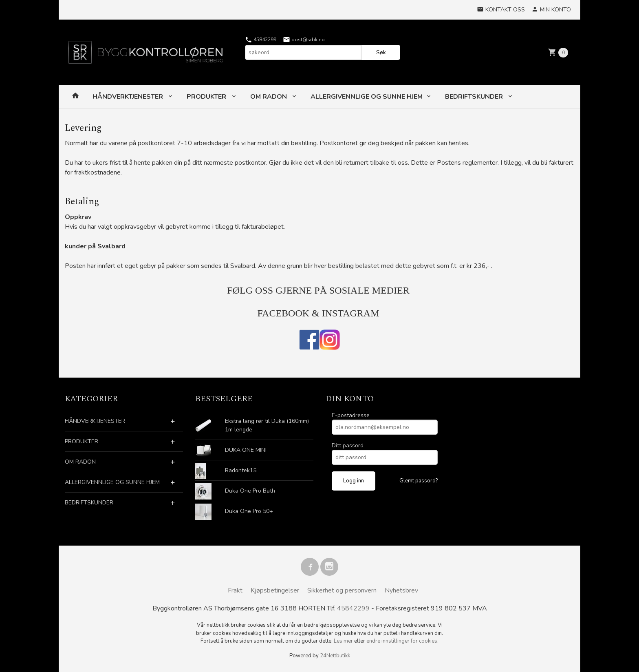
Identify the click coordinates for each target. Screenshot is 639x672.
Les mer (344, 641)
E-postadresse (351, 415)
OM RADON (269, 97)
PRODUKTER (207, 97)
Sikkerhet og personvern (342, 590)
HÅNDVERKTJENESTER (129, 97)
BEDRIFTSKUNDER (475, 97)
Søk (381, 52)
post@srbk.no (304, 40)
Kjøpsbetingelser (275, 590)
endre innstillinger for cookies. (402, 641)
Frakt (235, 590)
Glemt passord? (419, 481)
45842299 (261, 40)
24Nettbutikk (335, 656)
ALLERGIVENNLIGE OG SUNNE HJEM (367, 97)
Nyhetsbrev (401, 590)
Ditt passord (348, 445)
